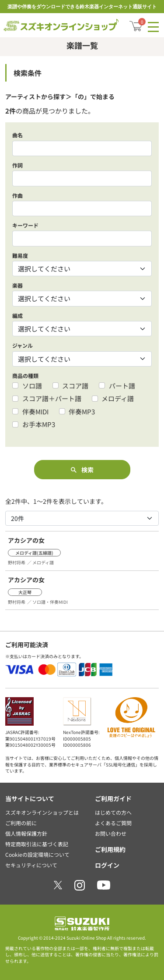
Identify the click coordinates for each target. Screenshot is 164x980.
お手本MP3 (39, 424)
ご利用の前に (21, 823)
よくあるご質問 (113, 823)
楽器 (17, 285)
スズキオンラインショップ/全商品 (61, 24)
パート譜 (122, 386)
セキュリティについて (31, 865)
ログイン (107, 865)
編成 (17, 315)
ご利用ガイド (113, 798)
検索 (82, 470)
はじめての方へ (113, 812)
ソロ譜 (32, 386)
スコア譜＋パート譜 (52, 398)
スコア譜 (75, 386)
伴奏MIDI (35, 412)
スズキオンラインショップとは (42, 812)
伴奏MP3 (82, 412)
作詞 (17, 165)
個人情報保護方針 (26, 833)
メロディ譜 (118, 398)
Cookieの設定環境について (37, 854)
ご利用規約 (110, 849)
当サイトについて (30, 798)
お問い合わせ (111, 833)
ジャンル (23, 345)
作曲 (17, 195)
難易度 (20, 255)
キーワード (25, 225)
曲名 (17, 135)
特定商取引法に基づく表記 (37, 844)
